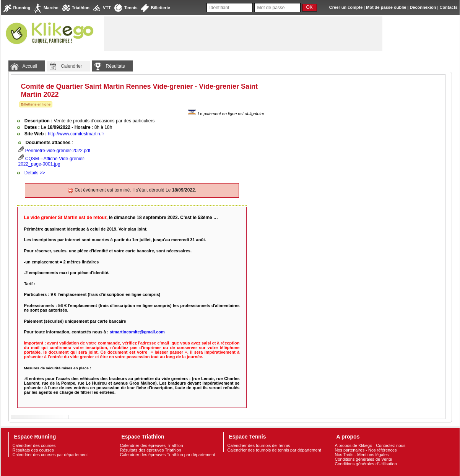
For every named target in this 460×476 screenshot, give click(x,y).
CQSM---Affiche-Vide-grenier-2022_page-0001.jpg (52, 161)
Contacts (448, 7)
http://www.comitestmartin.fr (76, 134)
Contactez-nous (391, 445)
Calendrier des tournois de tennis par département (274, 450)
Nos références (383, 450)
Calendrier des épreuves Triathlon (152, 445)
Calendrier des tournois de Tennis (259, 445)
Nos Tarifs (344, 455)
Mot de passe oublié (386, 7)
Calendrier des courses (34, 445)
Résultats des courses (33, 450)
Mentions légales (373, 455)
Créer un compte (346, 7)
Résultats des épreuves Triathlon (151, 450)
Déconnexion (423, 7)
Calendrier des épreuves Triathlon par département (168, 455)
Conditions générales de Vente (364, 459)
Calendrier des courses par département (50, 455)
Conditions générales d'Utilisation (366, 464)
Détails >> (35, 173)
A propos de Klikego (354, 445)
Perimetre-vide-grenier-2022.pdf (58, 151)
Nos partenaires (350, 450)
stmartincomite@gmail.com (137, 332)
